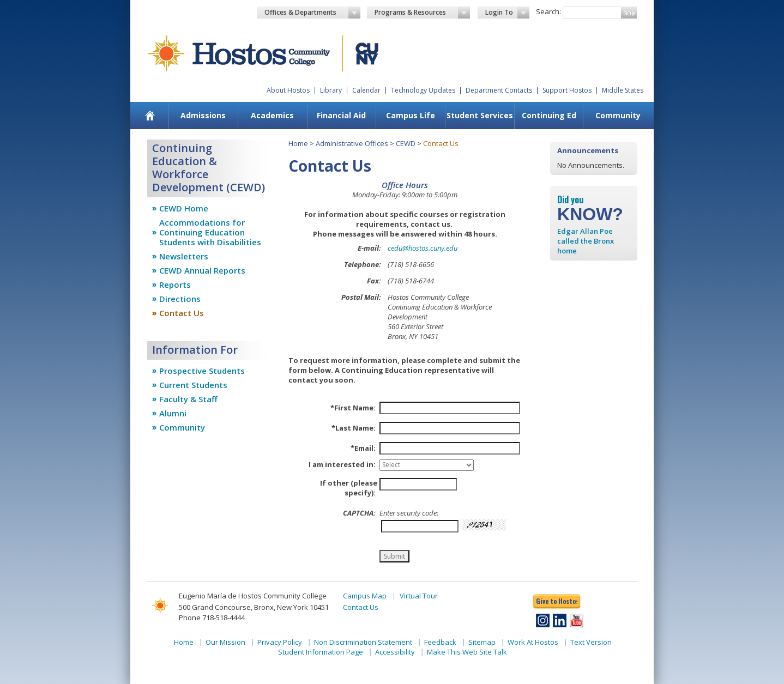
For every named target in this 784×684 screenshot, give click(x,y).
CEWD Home (184, 208)
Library (331, 90)
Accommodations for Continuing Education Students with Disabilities (210, 232)
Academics (272, 115)
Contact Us (182, 313)
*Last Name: (354, 428)
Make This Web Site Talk (467, 652)
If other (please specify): (349, 488)
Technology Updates (423, 90)
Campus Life (411, 115)
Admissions (203, 115)
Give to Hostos (557, 601)
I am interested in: (342, 464)
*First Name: (353, 408)
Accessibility (395, 652)
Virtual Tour (419, 596)
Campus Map (365, 596)
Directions (180, 299)
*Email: (363, 448)
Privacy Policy (280, 642)
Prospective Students (202, 371)
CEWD (406, 143)
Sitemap (482, 642)
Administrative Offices (352, 143)
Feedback (440, 642)
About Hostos (288, 90)
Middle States (623, 90)
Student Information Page (321, 652)
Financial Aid (341, 115)
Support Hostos (567, 90)
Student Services (480, 115)
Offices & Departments (312, 13)
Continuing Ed (549, 115)
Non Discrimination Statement (363, 642)
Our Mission (225, 642)
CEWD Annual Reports (202, 270)
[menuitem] (150, 116)
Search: (548, 11)
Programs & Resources (423, 13)
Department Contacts (499, 90)
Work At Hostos (533, 642)
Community (618, 115)
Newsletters (184, 256)
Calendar (366, 90)
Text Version (591, 642)
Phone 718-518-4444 (212, 618)
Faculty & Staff (188, 399)
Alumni (173, 413)
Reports (175, 285)
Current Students (193, 385)
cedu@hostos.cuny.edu (423, 248)
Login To (507, 13)
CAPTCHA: (359, 513)
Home (298, 143)
